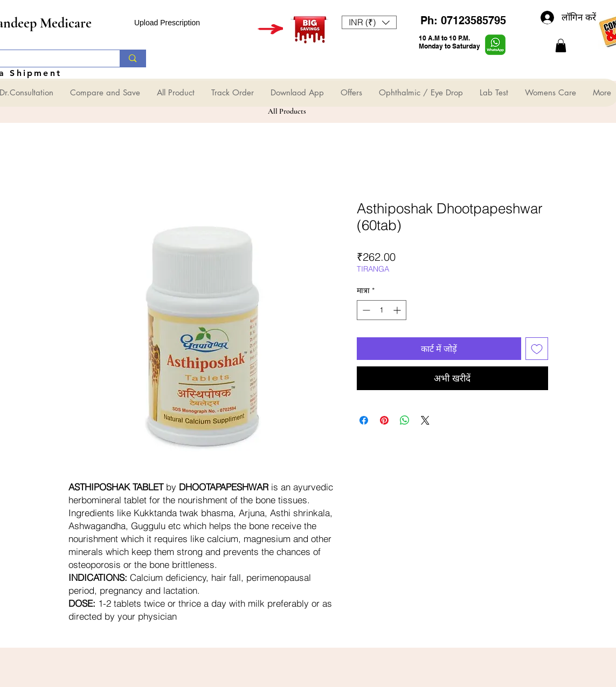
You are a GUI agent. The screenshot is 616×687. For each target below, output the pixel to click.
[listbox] (369, 22)
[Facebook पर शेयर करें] (364, 420)
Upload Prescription (167, 23)
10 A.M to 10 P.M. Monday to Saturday (449, 42)
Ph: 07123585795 (463, 20)
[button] (369, 22)
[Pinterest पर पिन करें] (384, 420)
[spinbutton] (382, 310)
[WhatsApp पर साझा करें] (405, 420)
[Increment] (398, 310)
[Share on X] (425, 420)
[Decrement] (365, 310)
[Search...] (132, 58)
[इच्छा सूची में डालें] (537, 349)
